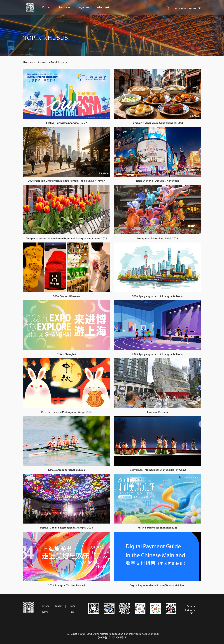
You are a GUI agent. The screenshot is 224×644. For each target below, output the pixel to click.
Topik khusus (59, 62)
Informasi (103, 7)
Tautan (59, 606)
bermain (64, 7)
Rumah (47, 7)
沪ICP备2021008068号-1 (112, 637)
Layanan (83, 7)
